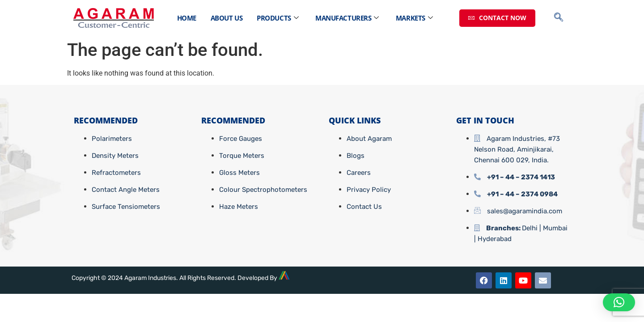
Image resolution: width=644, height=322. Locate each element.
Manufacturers (347, 18)
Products (278, 18)
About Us (227, 18)
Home (187, 18)
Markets (414, 18)
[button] (619, 302)
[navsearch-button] (563, 18)
